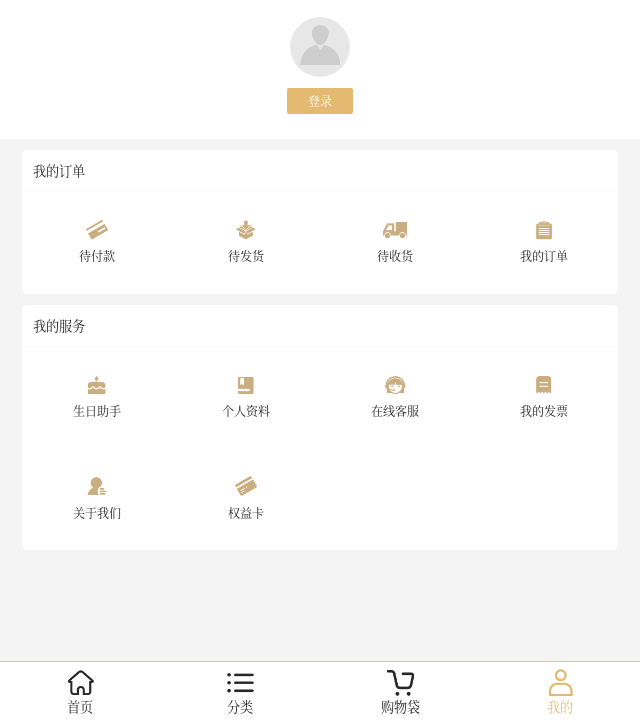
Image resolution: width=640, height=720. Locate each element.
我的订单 (544, 255)
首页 (80, 706)
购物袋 (400, 706)
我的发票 (544, 410)
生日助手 (97, 410)
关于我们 (97, 512)
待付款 (97, 255)
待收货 (395, 255)
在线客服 (395, 410)
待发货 (246, 255)
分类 (240, 706)
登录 (320, 100)
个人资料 (246, 410)
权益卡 (246, 512)
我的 (560, 706)
